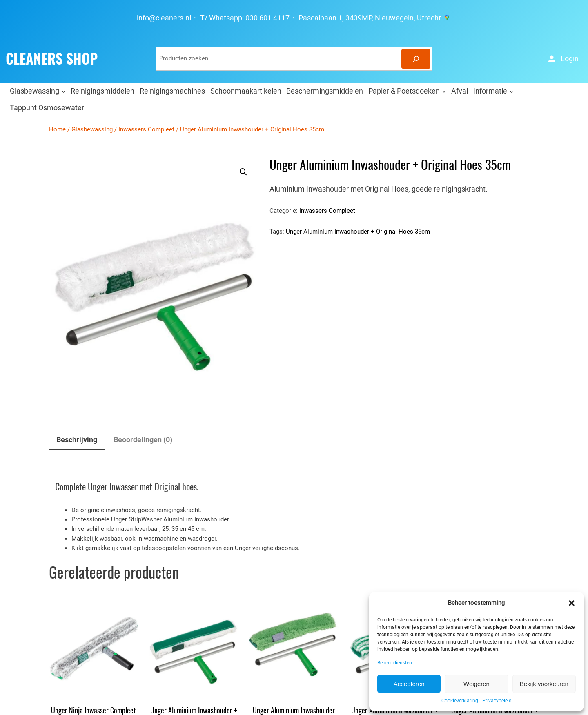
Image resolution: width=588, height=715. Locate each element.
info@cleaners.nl (164, 18)
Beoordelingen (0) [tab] (143, 440)
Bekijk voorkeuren (544, 684)
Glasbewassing (92, 129)
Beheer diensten (395, 663)
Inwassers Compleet (146, 129)
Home (57, 129)
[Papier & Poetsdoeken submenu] (444, 91)
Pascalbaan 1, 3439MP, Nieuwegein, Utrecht (375, 18)
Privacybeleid (497, 701)
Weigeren (477, 684)
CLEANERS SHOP (52, 59)
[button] (572, 603)
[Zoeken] (416, 59)
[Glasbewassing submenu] (63, 91)
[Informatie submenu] (511, 91)
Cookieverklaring (460, 701)
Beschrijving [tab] (77, 440)
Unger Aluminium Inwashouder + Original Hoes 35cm (358, 232)
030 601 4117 (267, 18)
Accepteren (409, 684)
